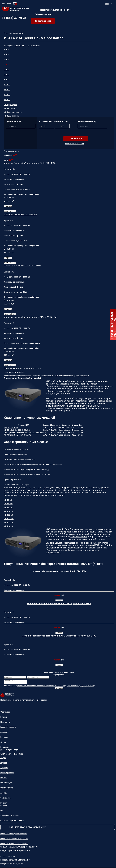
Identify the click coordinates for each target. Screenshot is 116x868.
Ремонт (3, 804)
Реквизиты (5, 748)
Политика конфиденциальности (14, 834)
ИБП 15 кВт (9, 522)
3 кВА (6, 59)
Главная (7, 33)
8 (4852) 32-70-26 (14, 18)
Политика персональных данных (14, 839)
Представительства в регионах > (56, 10)
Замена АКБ (6, 799)
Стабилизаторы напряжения (12, 821)
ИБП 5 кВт (8, 500)
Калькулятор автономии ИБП (28, 828)
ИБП (15, 33)
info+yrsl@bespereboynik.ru (12, 864)
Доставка (4, 768)
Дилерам (4, 733)
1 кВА (6, 49)
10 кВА (7, 85)
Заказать (59, 600)
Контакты (4, 738)
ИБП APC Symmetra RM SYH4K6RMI (23, 266)
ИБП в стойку (10, 108)
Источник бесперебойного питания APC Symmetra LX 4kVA (59, 604)
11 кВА (7, 90)
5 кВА (6, 69)
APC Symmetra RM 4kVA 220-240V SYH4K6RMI (24, 432)
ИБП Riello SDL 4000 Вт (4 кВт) (17, 430)
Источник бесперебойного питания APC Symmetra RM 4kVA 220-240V (59, 636)
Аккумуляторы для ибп (10, 816)
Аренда (4, 794)
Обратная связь (43, 14)
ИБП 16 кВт (9, 526)
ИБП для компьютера (13, 112)
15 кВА (7, 100)
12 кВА (7, 95)
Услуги (3, 758)
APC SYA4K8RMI (11, 428)
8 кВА (6, 80)
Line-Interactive (79, 537)
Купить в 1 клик (10, 211)
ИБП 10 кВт (9, 511)
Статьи (3, 743)
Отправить (59, 689)
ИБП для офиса (11, 105)
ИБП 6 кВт (8, 504)
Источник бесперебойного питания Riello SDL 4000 (30, 163)
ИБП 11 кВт (9, 515)
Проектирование (7, 774)
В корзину (8, 206)
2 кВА (6, 54)
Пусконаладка (6, 784)
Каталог (4, 718)
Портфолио (5, 723)
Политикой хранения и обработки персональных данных (41, 687)
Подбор (4, 763)
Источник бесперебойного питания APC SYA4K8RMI (31, 317)
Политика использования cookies (14, 844)
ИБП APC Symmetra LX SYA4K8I (20, 214)
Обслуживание (7, 789)
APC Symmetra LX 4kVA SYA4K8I (18, 435)
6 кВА (6, 75)
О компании (5, 713)
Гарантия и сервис (8, 728)
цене (6, 160)
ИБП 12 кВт (9, 519)
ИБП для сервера (11, 116)
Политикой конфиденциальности (80, 687)
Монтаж (4, 779)
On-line (108, 545)
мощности (8, 155)
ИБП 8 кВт (8, 507)
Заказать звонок (43, 21)
